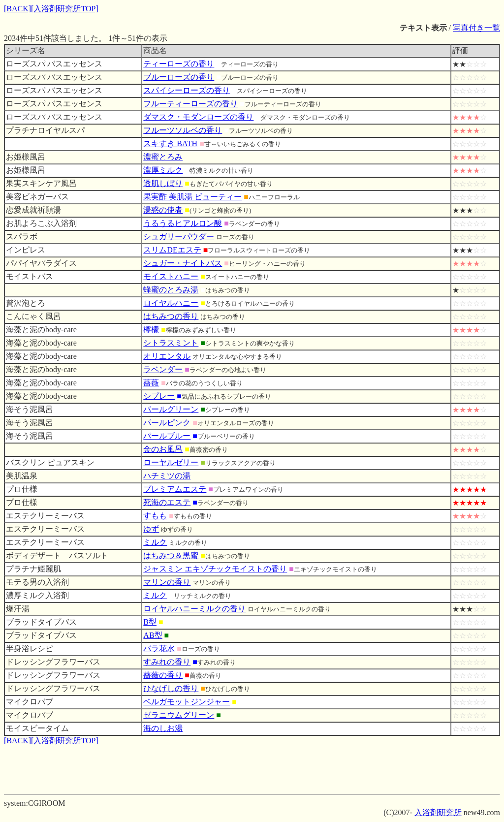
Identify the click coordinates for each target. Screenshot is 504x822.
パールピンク (167, 423)
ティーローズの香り (179, 64)
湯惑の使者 (163, 210)
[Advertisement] (252, 768)
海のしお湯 (163, 728)
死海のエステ (167, 502)
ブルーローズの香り (179, 77)
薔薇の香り (163, 675)
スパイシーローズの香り (187, 90)
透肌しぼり (163, 183)
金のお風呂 (163, 449)
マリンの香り (167, 582)
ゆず (151, 529)
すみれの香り (167, 662)
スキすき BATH (170, 143)
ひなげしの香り (171, 688)
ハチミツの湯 (167, 476)
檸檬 (151, 330)
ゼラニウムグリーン (179, 715)
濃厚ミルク (163, 170)
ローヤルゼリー (171, 462)
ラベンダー (163, 369)
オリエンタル (167, 356)
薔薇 (151, 383)
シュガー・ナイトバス (183, 263)
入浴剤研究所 (438, 812)
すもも (155, 516)
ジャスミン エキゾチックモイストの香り (215, 569)
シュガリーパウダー (179, 237)
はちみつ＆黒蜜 (171, 555)
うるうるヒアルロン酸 (183, 223)
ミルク (155, 542)
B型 (150, 622)
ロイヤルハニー (171, 303)
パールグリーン (171, 409)
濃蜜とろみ (163, 157)
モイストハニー (171, 276)
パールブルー (167, 436)
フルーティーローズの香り (190, 104)
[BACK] (17, 9)
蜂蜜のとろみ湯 (171, 290)
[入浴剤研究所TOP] (65, 9)
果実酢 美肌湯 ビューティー (192, 197)
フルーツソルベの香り (183, 130)
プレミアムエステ (175, 489)
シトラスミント (171, 343)
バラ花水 (159, 648)
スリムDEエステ (172, 250)
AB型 (153, 635)
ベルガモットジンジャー (187, 702)
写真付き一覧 (476, 28)
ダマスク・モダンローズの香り (198, 117)
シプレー (159, 396)
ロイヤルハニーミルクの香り (194, 609)
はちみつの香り (171, 316)
